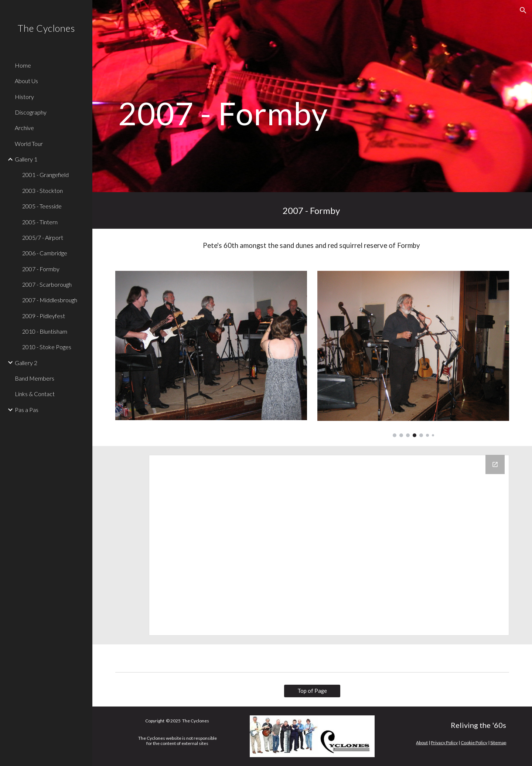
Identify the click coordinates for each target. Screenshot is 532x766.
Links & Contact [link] (35, 394)
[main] (245, 96)
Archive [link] (24, 128)
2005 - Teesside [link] (42, 206)
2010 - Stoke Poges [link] (47, 347)
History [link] (24, 97)
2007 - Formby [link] (41, 269)
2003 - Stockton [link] (42, 190)
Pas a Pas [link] (27, 410)
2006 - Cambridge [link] (45, 253)
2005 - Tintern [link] (40, 222)
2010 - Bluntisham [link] (45, 331)
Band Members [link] (35, 378)
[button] (523, 10)
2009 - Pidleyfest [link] (44, 316)
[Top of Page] (312, 691)
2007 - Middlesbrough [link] (50, 300)
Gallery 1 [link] (26, 159)
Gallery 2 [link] (26, 363)
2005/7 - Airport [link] (43, 237)
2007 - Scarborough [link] (47, 284)
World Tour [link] (29, 144)
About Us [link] (26, 81)
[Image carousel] (413, 354)
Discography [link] (31, 112)
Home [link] (23, 65)
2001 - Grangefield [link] (45, 175)
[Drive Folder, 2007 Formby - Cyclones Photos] (329, 545)
